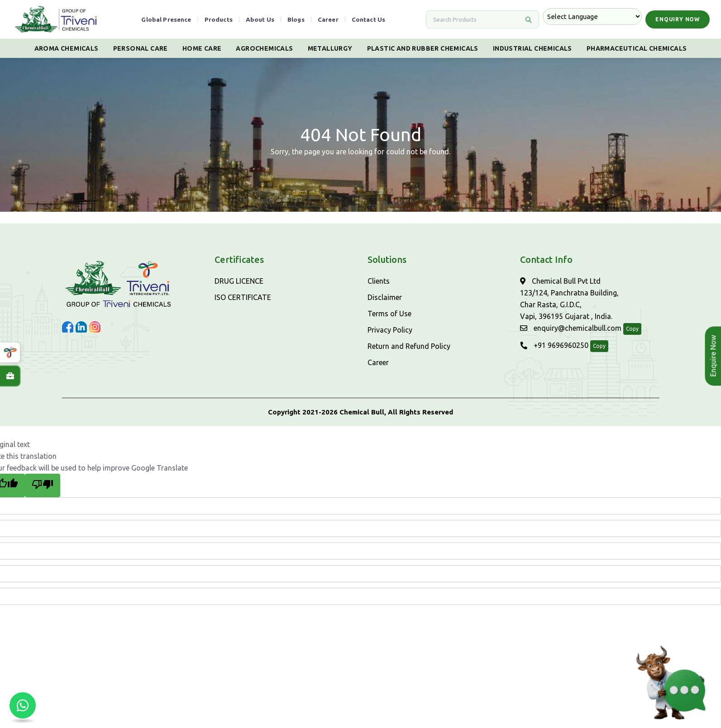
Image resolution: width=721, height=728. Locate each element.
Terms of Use (389, 314)
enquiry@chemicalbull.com (571, 328)
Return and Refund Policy (409, 346)
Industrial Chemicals (532, 48)
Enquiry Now (678, 19)
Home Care (202, 48)
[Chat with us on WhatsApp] (23, 705)
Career (328, 19)
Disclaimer (385, 297)
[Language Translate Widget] (592, 17)
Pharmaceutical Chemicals (637, 48)
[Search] (477, 19)
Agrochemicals (264, 48)
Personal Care (141, 48)
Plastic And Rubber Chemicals (423, 48)
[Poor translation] (43, 485)
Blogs (296, 19)
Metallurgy (330, 48)
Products (219, 19)
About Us (260, 19)
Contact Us (369, 19)
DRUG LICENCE (239, 281)
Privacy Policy (390, 330)
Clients (379, 281)
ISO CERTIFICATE (243, 297)
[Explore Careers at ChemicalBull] (10, 376)
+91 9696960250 (554, 345)
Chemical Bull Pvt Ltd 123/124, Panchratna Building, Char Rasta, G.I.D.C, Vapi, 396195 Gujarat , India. (569, 299)
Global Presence (166, 19)
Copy (632, 329)
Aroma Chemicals (67, 48)
